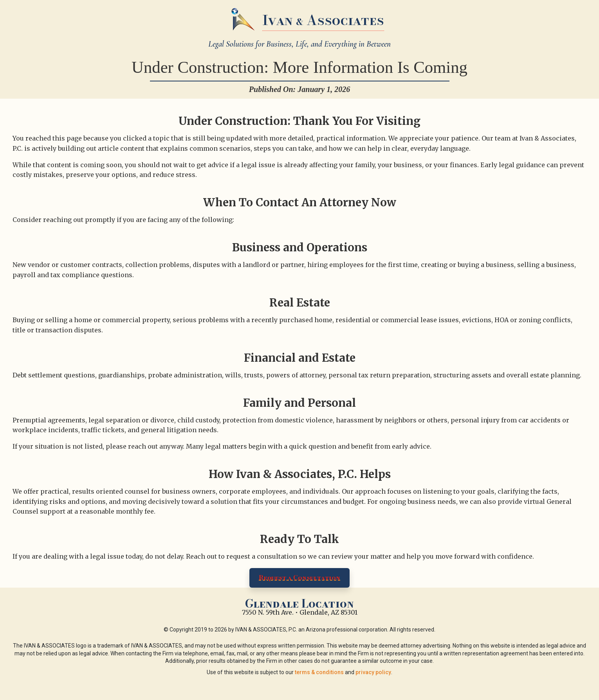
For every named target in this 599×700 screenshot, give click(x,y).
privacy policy (373, 672)
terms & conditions (319, 672)
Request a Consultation (299, 577)
